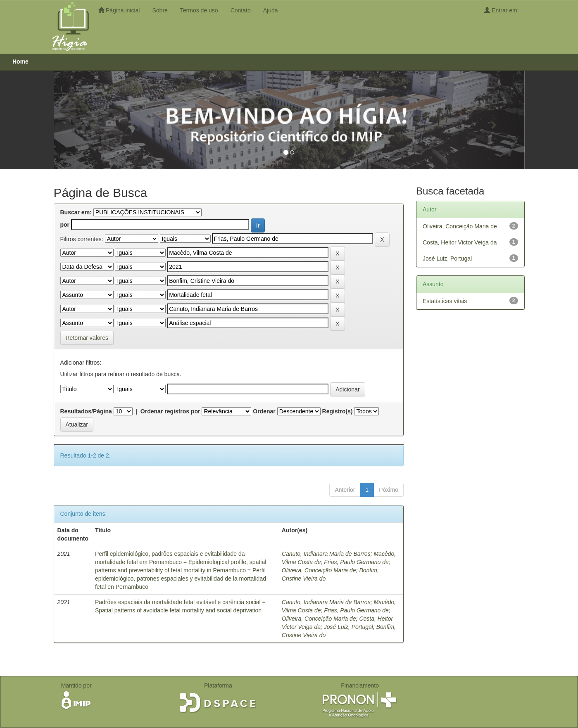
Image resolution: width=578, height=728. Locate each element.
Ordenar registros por (170, 411)
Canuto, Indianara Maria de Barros (326, 554)
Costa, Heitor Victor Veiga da (460, 242)
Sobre (160, 10)
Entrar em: (504, 10)
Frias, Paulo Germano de (356, 562)
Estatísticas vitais (445, 301)
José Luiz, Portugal (348, 627)
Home (20, 62)
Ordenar (264, 411)
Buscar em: (76, 212)
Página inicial (119, 10)
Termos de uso (199, 10)
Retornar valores (87, 338)
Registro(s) (338, 411)
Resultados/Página (86, 411)
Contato (241, 10)
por (65, 225)
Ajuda (271, 10)
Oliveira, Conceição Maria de (319, 570)
